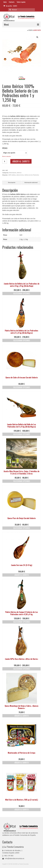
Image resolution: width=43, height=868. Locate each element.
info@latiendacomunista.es (13, 859)
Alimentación (37, 30)
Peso (5, 148)
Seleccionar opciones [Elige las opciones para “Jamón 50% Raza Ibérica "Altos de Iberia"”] (22, 669)
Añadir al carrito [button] (22, 575)
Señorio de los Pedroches (32, 175)
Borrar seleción (7, 156)
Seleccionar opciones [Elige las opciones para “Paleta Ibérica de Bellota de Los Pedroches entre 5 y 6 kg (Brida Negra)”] (22, 340)
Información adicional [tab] (31, 183)
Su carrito (10, 6)
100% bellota (12, 175)
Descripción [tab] (12, 183)
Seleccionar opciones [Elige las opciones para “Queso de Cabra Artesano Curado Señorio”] (22, 387)
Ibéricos (19, 173)
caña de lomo (20, 175)
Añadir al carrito (21, 161)
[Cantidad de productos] (5, 161)
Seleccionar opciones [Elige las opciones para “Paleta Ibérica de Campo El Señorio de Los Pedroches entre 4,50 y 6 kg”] (22, 622)
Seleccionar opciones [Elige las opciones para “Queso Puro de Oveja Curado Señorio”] (22, 528)
